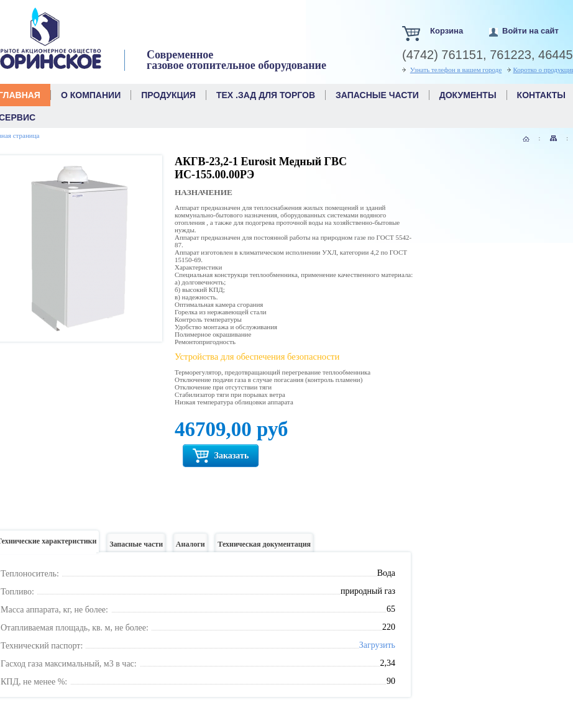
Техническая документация (264, 548)
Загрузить (377, 645)
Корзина (447, 31)
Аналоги (190, 548)
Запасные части (136, 548)
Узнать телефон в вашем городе (456, 70)
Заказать (221, 456)
